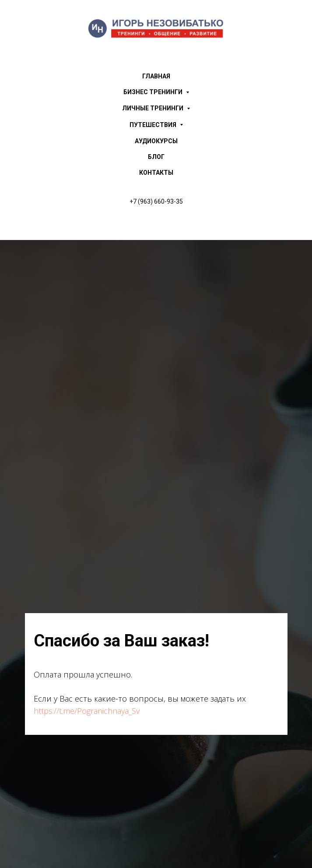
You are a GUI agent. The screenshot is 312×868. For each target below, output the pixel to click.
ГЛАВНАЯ (156, 76)
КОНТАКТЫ (156, 173)
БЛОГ (156, 157)
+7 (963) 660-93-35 (156, 201)
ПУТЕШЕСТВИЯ (156, 125)
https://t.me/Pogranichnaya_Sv (87, 711)
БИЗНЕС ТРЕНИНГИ (156, 92)
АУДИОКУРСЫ (156, 141)
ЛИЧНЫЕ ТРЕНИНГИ (156, 108)
